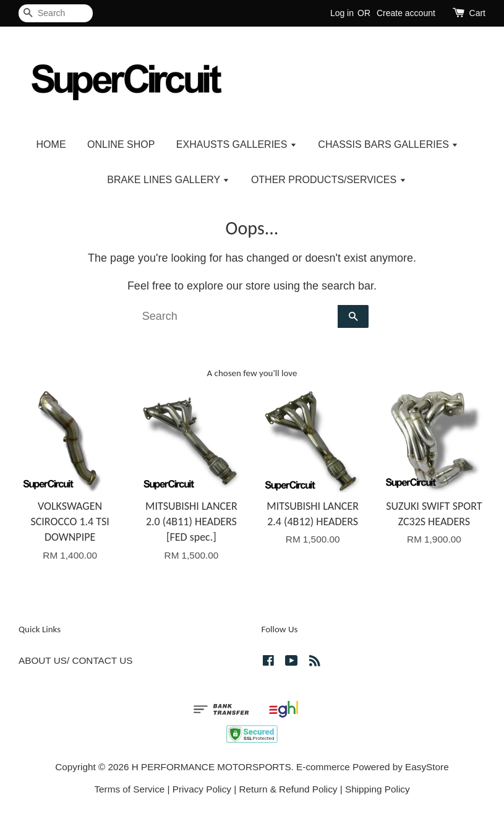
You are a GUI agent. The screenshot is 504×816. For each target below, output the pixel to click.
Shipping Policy (378, 789)
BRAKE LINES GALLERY (168, 180)
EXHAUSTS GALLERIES (237, 144)
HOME (51, 144)
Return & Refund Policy (288, 789)
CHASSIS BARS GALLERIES (388, 144)
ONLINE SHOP (121, 144)
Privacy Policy (202, 789)
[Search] (56, 13)
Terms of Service (129, 789)
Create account (406, 13)
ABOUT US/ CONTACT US (75, 660)
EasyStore (427, 767)
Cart (477, 13)
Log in (342, 13)
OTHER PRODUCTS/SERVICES (329, 180)
